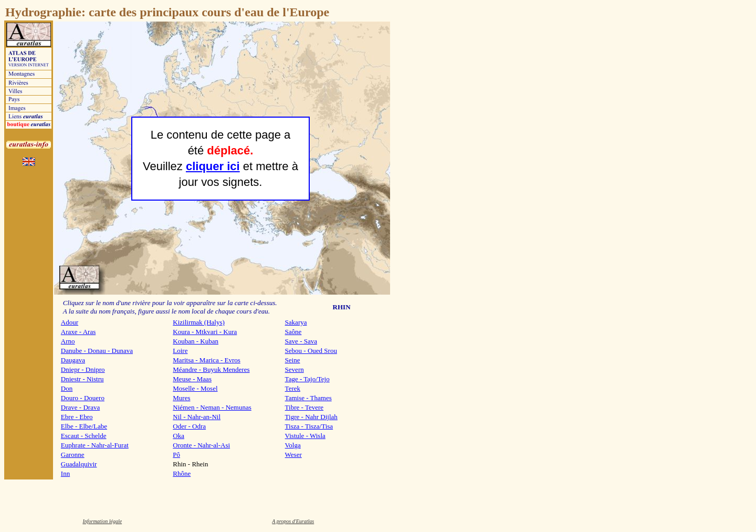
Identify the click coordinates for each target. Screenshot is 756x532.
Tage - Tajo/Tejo (307, 379)
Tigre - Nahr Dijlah (311, 417)
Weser (293, 455)
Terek (293, 388)
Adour (70, 322)
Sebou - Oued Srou (311, 351)
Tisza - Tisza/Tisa (309, 426)
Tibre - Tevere (304, 407)
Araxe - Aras (78, 332)
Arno (68, 341)
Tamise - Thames (308, 398)
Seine (293, 360)
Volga (293, 445)
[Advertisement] (424, 179)
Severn (295, 369)
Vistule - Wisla (305, 436)
